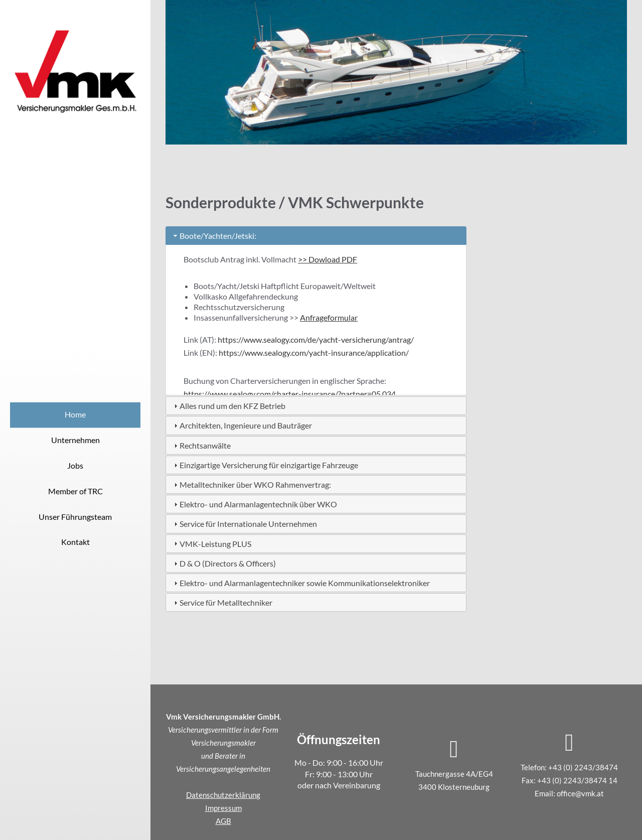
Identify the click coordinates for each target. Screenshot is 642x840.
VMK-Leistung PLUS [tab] (211, 544)
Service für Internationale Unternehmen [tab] (244, 524)
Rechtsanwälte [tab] (201, 445)
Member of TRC (75, 491)
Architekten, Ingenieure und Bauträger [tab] (242, 425)
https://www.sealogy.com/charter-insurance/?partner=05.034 (290, 394)
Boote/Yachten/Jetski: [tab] (214, 236)
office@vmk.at (580, 793)
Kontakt (75, 542)
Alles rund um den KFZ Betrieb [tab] (228, 406)
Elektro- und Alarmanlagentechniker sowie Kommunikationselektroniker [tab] (301, 583)
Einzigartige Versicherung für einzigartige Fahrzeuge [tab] (265, 465)
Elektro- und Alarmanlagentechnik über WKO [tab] (254, 504)
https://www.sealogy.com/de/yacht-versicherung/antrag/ (316, 339)
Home (75, 415)
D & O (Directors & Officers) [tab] (224, 563)
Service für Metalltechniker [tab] (222, 602)
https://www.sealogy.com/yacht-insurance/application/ (314, 353)
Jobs (75, 465)
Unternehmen (75, 440)
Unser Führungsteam (75, 517)
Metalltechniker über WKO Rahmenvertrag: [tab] (251, 484)
